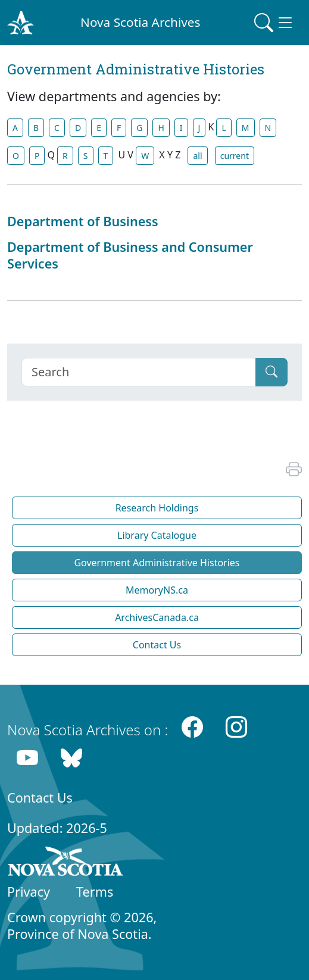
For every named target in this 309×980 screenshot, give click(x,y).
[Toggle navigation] (274, 23)
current (235, 156)
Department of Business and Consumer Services (130, 255)
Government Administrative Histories (157, 563)
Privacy (29, 892)
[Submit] (271, 372)
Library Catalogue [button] (157, 535)
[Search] (139, 372)
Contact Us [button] (157, 645)
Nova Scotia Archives (140, 22)
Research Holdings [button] (157, 508)
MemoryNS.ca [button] (157, 590)
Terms (95, 892)
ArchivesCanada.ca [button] (157, 617)
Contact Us (40, 798)
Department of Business (83, 221)
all (197, 156)
